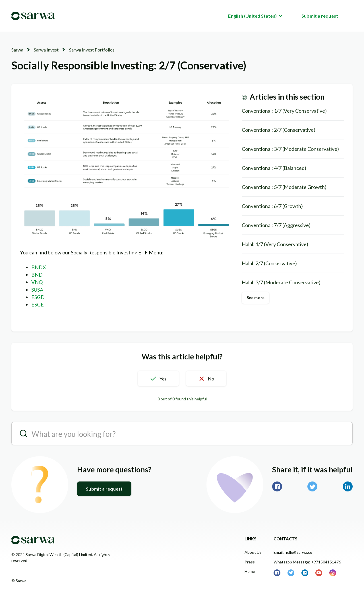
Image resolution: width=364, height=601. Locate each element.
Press (250, 562)
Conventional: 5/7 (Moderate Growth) (284, 187)
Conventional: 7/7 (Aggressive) (276, 225)
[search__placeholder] (182, 433)
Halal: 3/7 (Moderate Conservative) (281, 282)
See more (256, 298)
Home (250, 571)
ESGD (38, 297)
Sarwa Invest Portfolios (92, 50)
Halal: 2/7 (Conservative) (269, 263)
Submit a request (320, 16)
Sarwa (17, 50)
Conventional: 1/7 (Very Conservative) (284, 111)
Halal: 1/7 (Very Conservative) (275, 244)
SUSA (37, 290)
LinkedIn (348, 486)
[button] (158, 378)
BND (37, 275)
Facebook (277, 486)
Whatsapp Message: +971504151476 (307, 562)
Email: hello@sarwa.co (293, 552)
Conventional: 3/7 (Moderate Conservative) (290, 149)
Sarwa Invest (46, 50)
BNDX (39, 267)
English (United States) (253, 16)
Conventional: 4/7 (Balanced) (274, 168)
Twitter (312, 486)
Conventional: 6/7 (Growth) (272, 206)
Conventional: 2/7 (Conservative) (279, 130)
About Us (253, 552)
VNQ (37, 282)
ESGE (38, 304)
